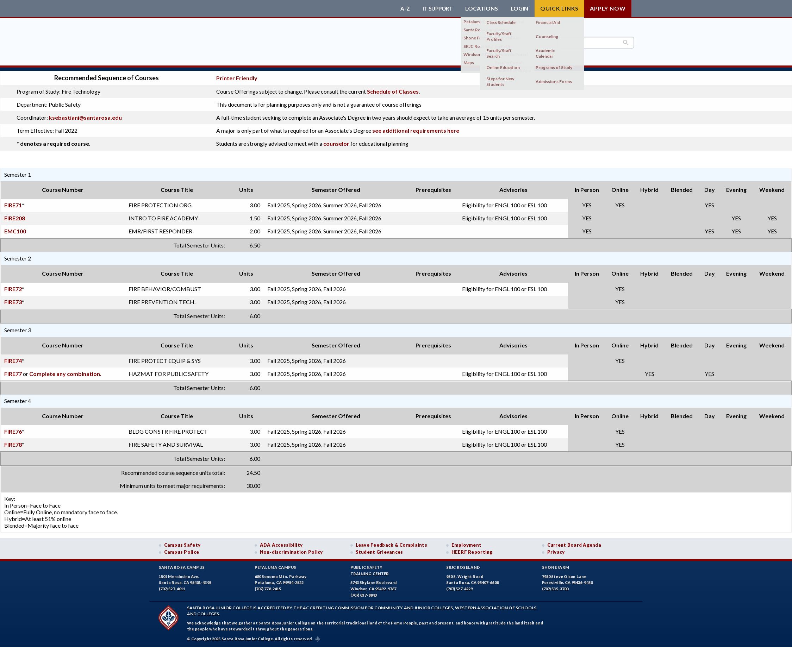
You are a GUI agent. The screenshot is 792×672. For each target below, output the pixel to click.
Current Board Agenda (574, 541)
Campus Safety (182, 541)
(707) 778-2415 (268, 586)
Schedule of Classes (393, 88)
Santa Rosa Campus (182, 564)
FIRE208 (15, 215)
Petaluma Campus (276, 564)
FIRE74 (13, 357)
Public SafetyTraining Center (370, 567)
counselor (336, 140)
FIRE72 (13, 285)
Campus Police (182, 549)
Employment (467, 541)
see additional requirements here (416, 127)
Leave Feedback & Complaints (391, 541)
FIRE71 (13, 202)
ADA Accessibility (281, 541)
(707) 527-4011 (172, 586)
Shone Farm (556, 564)
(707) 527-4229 (460, 586)
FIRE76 (13, 428)
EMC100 (15, 228)
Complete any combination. (65, 370)
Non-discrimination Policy (291, 549)
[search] (595, 43)
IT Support (436, 8)
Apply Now (608, 8)
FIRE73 (13, 298)
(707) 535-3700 (555, 586)
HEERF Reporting (472, 549)
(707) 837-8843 (364, 592)
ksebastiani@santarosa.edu (85, 114)
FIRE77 (13, 370)
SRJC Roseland (463, 564)
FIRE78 (13, 441)
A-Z (402, 8)
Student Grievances (379, 549)
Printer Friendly (237, 75)
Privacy (556, 549)
